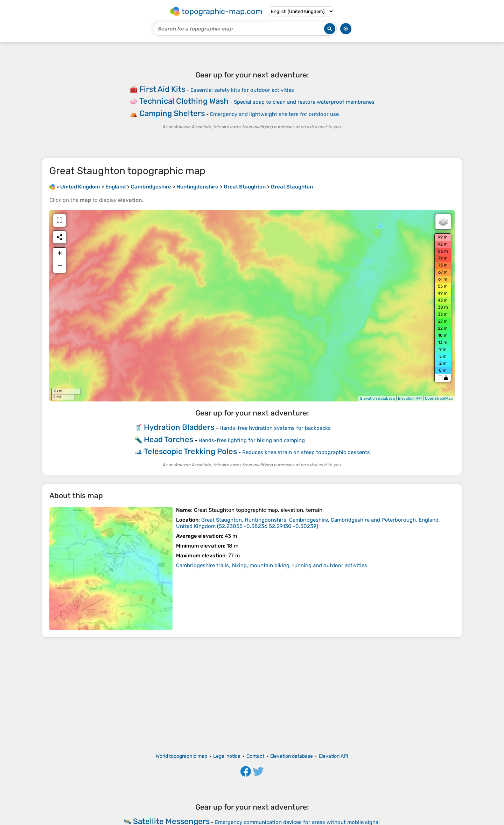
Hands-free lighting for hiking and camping (252, 440)
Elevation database (377, 398)
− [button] (60, 267)
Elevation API (410, 398)
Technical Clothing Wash (184, 101)
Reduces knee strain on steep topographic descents (306, 452)
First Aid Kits (162, 89)
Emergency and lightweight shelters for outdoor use (274, 114)
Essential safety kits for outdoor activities (242, 90)
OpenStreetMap (439, 398)
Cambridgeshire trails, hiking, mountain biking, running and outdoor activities (272, 565)
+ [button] (60, 254)
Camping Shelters (172, 113)
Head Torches (169, 439)
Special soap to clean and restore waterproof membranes (304, 102)
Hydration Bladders (179, 427)
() (308, 523)
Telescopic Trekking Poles (190, 451)
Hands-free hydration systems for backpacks (275, 428)
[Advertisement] (252, 695)
